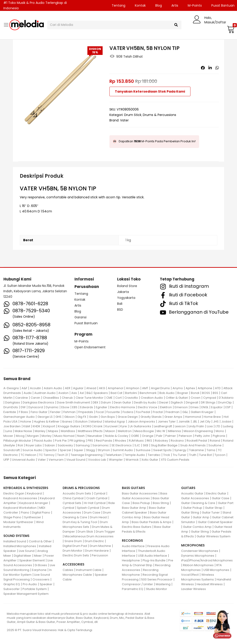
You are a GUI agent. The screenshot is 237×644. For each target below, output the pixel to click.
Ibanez (67, 422)
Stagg (90, 450)
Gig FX (82, 417)
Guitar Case (221, 498)
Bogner (183, 393)
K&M (27, 426)
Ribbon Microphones (198, 565)
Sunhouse (143, 450)
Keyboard (34, 493)
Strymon (104, 450)
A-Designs (11, 388)
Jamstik (184, 422)
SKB (146, 445)
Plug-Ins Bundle (154, 560)
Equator (217, 407)
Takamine (196, 450)
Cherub (67, 398)
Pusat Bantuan (86, 323)
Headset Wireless (210, 584)
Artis (175, 5)
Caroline (22, 398)
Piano (25, 512)
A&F (24, 388)
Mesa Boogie (144, 431)
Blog (159, 5)
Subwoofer (12, 589)
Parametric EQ (133, 589)
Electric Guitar (216, 493)
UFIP (6, 460)
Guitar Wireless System (214, 536)
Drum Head (98, 517)
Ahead (91, 388)
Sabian (50, 445)
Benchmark (148, 393)
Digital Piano (41, 512)
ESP (228, 407)
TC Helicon (28, 455)
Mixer (38, 556)
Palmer (171, 436)
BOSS (206, 393)
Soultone (215, 445)
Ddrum (106, 402)
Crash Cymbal (97, 498)
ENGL (205, 407)
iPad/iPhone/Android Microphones (207, 560)
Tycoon (220, 455)
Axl (82, 393)
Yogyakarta (126, 298)
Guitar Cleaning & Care (198, 503)
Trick (167, 455)
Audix (28, 393)
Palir (159, 436)
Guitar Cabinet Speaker (215, 522)
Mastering (163, 584)
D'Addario (226, 398)
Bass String (161, 503)
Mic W (161, 431)
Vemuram (56, 460)
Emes (195, 407)
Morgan (33, 436)
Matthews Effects (90, 431)
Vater (124, 120)
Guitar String (190, 512)
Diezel (164, 402)
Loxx (210, 426)
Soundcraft (12, 450)
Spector (51, 450)
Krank (98, 426)
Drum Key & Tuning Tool (80, 522)
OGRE (135, 436)
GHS (58, 417)
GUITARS (188, 488)
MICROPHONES (193, 545)
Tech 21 (63, 455)
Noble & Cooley (117, 436)
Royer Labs (34, 445)
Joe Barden (12, 426)
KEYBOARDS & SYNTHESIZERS (26, 488)
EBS (75, 407)
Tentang (118, 5)
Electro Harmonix (123, 407)
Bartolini (131, 393)
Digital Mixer (23, 556)
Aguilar (78, 388)
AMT (145, 388)
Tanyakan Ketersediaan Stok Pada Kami (150, 91)
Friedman (173, 412)
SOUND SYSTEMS (16, 536)
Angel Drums (160, 388)
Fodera (128, 412)
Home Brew (212, 417)
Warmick (132, 460)
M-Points (195, 5)
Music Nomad (64, 436)
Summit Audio (123, 450)
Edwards (87, 407)
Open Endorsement (90, 347)
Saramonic (101, 445)
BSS (215, 393)
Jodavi (226, 422)
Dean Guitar (122, 402)
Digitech (177, 402)
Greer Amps (173, 417)
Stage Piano (12, 517)
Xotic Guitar (150, 460)
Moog (20, 436)
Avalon (63, 393)
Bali (120, 304)
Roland (215, 441)
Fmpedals (86, 412)
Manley (40, 431)
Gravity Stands (151, 417)
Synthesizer (33, 517)
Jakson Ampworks (141, 422)
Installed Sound (15, 541)
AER (68, 388)
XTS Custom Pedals (175, 460)
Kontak (140, 5)
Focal (100, 412)
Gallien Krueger (202, 412)
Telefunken (114, 455)
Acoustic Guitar (192, 493)
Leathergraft (163, 426)
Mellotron (125, 431)
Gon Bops (108, 417)
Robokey (161, 441)
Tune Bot (205, 455)
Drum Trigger (105, 532)
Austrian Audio (45, 393)
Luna (9, 431)
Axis (74, 393)
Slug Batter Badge (164, 445)
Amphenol (116, 388)
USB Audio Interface (153, 556)
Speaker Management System (26, 594)
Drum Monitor (73, 551)
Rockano (177, 441)
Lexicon (180, 426)
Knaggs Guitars (69, 426)
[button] (230, 29)
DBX (95, 402)
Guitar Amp (201, 517)
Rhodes (121, 441)
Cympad (210, 398)
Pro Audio (30, 584)
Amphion (133, 388)
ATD (218, 388)
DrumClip (225, 402)
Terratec (154, 455)
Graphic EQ (12, 584)
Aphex (190, 388)
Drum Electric (94, 541)
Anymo (178, 388)
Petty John (202, 436)
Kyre (124, 426)
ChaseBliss (51, 398)
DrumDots (11, 407)
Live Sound (27, 551)
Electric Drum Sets (76, 555)
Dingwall (192, 402)
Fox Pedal (143, 412)
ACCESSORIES (73, 564)
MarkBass (68, 431)
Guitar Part (226, 503)
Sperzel (65, 450)
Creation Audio (152, 398)
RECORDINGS (132, 541)
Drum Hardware (97, 551)
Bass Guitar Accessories (140, 493)
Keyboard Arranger (34, 503)
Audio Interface (133, 546)
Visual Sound (76, 460)
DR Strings (208, 402)
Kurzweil (111, 426)
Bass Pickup (141, 503)
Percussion (100, 555)
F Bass (23, 412)
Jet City (205, 422)
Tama (211, 450)
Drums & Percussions (159, 115)
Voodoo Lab (97, 460)
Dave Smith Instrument (73, 402)
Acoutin (36, 388)
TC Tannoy (47, 455)
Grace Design (128, 417)
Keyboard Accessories (20, 498)
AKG (102, 388)
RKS (149, 441)
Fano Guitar (39, 412)
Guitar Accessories (195, 498)
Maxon (110, 431)
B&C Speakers (97, 393)
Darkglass (13, 402)
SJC (137, 445)
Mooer (8, 436)
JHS (216, 422)
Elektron (166, 407)
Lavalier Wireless (194, 589)
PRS (90, 441)
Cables (68, 570)
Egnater (102, 407)
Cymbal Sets (72, 503)
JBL (195, 422)
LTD (218, 426)
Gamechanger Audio (19, 417)
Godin (93, 417)
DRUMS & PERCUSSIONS (81, 488)
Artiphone (205, 388)
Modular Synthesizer (18, 522)
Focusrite (113, 412)
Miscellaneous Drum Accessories (89, 536)
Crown (196, 398)
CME (109, 398)
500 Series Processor (157, 579)
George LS (45, 417)
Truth (193, 455)
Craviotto (131, 398)
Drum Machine (100, 546)
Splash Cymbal (88, 508)
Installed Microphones (20, 546)
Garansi (80, 317)
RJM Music (136, 441)
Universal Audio (23, 460)
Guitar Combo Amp (197, 527)
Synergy (180, 450)
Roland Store (127, 286)
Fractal (158, 412)
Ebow (65, 407)
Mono (220, 431)
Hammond (193, 417)
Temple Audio (135, 455)
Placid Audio (43, 441)
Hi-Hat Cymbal (95, 503)
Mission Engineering (198, 431)
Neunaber (95, 436)
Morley (47, 436)
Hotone (26, 422)
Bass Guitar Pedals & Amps (152, 522)
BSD (120, 310)
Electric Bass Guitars (137, 527)
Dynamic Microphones (198, 556)
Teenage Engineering (87, 455)
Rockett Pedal (197, 441)
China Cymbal (73, 498)
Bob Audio (167, 393)
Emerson (181, 407)
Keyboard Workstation (20, 508)
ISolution (81, 422)
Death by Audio (145, 402)
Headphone (131, 560)
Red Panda (104, 441)
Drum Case (92, 512)
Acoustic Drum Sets (77, 493)
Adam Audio (53, 388)
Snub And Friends (193, 445)
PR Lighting (77, 441)
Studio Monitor (157, 589)
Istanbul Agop (115, 422)
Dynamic (52, 407)
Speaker (46, 584)
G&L (185, 412)
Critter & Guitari (177, 398)
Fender (55, 412)
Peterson (185, 436)
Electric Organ (14, 493)
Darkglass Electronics (38, 402)
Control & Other (40, 541)
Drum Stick (133, 115)
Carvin (35, 398)
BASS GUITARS (133, 488)
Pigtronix (219, 436)
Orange (148, 436)
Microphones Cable (77, 575)
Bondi (195, 393)
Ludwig (228, 426)
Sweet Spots (162, 450)
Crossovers (41, 579)
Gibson (69, 417)
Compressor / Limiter (137, 584)
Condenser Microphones (200, 551)
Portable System (35, 589)
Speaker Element (32, 560)
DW (23, 407)
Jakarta (123, 292)
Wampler (116, 460)
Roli (20, 445)
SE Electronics (122, 445)
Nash (81, 436)
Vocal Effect (190, 575)
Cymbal (100, 493)
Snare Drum (73, 541)
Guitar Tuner (211, 512)
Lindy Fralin (196, 426)
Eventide (10, 412)
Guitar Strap (214, 508)
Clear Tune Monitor (90, 398)
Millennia (174, 431)
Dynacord (36, 407)
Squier (79, 450)
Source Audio (32, 450)
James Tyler (167, 422)
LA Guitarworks (140, 426)
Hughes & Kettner (47, 422)
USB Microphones (216, 570)
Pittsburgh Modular (17, 441)
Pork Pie (61, 441)
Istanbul (96, 422)
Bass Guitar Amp (134, 508)
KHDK (37, 426)
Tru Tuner (180, 455)
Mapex (53, 431)
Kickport (49, 426)
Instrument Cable (89, 570)
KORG (87, 426)
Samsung (83, 445)
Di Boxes (41, 565)
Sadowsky (65, 445)
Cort (118, 398)
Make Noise (23, 431)
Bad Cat (116, 393)
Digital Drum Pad (75, 546)
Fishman (69, 412)
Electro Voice (148, 407)
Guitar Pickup (193, 508)
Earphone (39, 570)
